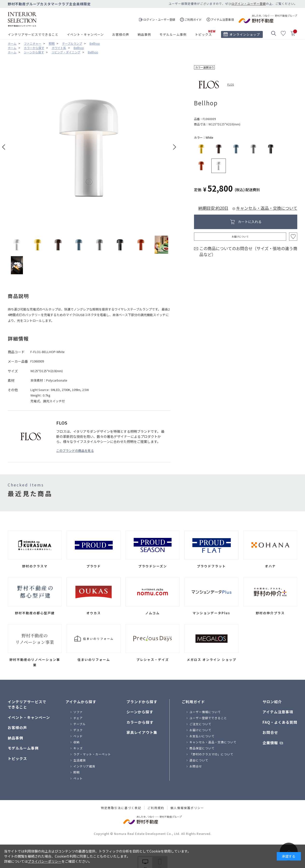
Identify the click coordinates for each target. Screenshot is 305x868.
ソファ (78, 712)
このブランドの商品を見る (75, 451)
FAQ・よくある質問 (280, 722)
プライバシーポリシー (45, 861)
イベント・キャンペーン (85, 34)
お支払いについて (202, 736)
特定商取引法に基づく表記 (121, 808)
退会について (199, 760)
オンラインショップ (245, 34)
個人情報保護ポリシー (187, 808)
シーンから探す (140, 712)
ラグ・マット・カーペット (92, 754)
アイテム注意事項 (278, 712)
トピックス (203, 34)
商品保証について (202, 748)
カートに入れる (250, 222)
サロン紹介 (272, 702)
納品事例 (144, 34)
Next (175, 147)
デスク (78, 730)
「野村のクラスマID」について (211, 754)
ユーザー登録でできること (208, 718)
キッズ (78, 748)
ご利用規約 (156, 808)
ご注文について (200, 724)
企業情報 (270, 743)
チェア (78, 718)
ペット (78, 778)
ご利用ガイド (193, 702)
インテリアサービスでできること (33, 34)
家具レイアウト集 (142, 732)
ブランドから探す (142, 702)
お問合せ (196, 766)
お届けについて (240, 236)
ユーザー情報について (205, 712)
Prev (4, 147)
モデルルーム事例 (173, 34)
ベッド (78, 736)
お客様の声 (121, 34)
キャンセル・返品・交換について (267, 208)
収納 (76, 742)
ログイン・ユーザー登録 (249, 4)
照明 (76, 772)
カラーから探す (140, 722)
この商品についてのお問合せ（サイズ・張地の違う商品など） (248, 251)
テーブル (80, 724)
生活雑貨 (80, 760)
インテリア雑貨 (84, 766)
